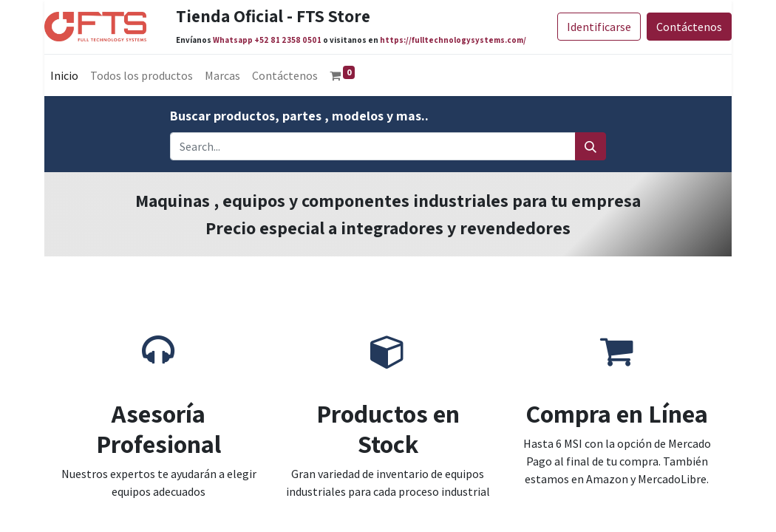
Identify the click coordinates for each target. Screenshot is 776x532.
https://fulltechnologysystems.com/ (453, 40)
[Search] (590, 146)
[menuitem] (64, 75)
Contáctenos (689, 27)
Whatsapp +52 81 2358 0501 (267, 40)
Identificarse (599, 27)
